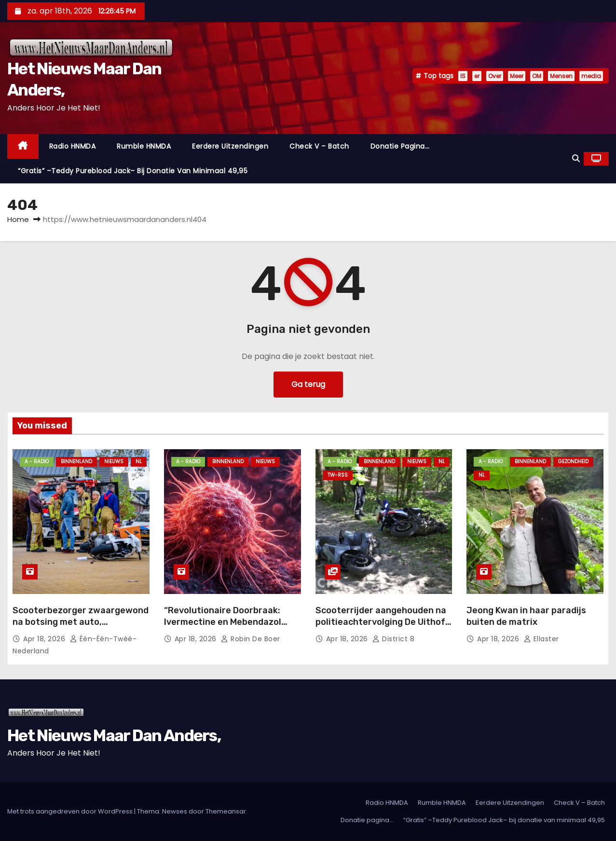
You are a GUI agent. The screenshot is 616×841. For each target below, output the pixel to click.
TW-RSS (338, 475)
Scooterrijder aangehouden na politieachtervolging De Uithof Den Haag (381, 622)
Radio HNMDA (73, 146)
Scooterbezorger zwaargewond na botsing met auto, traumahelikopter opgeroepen (81, 622)
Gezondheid (573, 462)
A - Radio (37, 462)
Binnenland (76, 462)
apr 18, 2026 (45, 639)
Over (495, 76)
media (591, 76)
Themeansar (226, 811)
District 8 (393, 639)
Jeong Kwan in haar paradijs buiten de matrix (526, 616)
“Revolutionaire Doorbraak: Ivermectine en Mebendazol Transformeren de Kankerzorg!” (232, 622)
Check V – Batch (319, 146)
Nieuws (114, 462)
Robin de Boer (251, 639)
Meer (517, 76)
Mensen (561, 76)
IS (463, 76)
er (477, 76)
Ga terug (308, 384)
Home (18, 219)
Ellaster (541, 639)
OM (537, 76)
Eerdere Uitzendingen (230, 146)
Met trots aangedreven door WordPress (71, 811)
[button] (576, 159)
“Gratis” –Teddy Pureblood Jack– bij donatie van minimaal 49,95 (133, 171)
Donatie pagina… (400, 146)
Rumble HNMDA (144, 146)
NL (139, 462)
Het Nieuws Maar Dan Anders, (114, 736)
